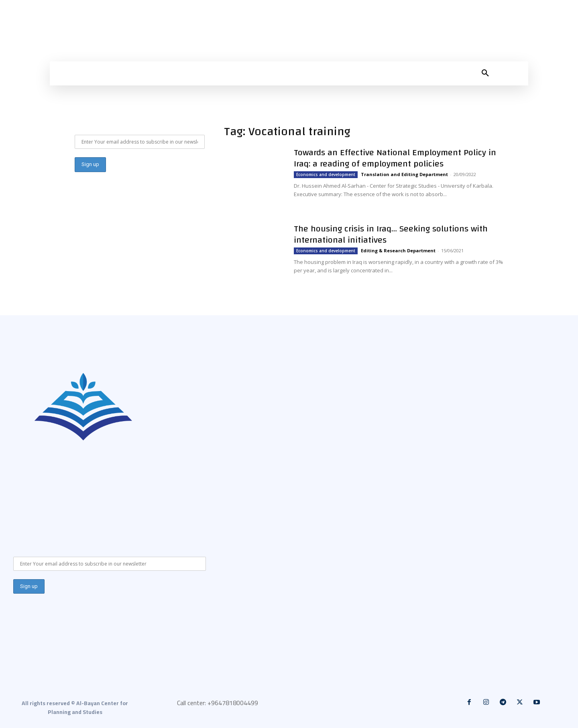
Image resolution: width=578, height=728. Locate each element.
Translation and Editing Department (404, 174)
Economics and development (326, 174)
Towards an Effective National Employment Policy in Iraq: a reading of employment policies (395, 158)
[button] (485, 73)
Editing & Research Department (398, 250)
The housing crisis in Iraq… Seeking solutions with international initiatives (391, 234)
